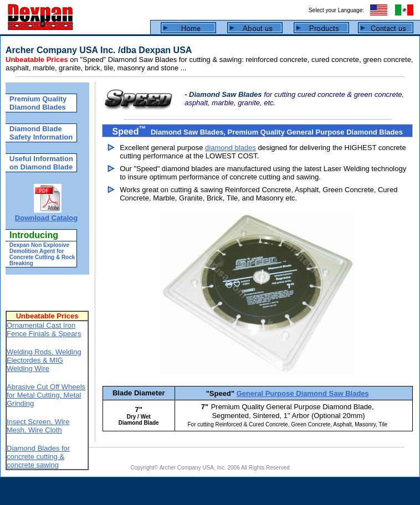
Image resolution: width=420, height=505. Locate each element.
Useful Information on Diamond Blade (41, 163)
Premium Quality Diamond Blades (38, 103)
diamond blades (231, 148)
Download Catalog (46, 218)
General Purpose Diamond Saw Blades (303, 393)
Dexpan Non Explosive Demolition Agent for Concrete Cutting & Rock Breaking (42, 254)
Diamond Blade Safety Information (41, 133)
